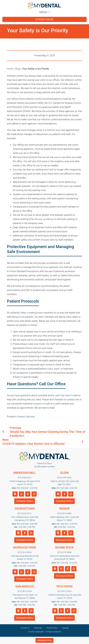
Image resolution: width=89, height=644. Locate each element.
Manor (64, 509)
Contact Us (25, 628)
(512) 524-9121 (25, 513)
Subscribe (38, 628)
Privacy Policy (52, 628)
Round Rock (64, 547)
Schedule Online (44, 19)
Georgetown (25, 509)
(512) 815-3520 (25, 552)
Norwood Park (25, 547)
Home (10, 69)
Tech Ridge (64, 586)
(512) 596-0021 (25, 478)
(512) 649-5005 (64, 478)
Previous (15, 428)
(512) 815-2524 (64, 591)
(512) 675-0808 (64, 552)
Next (5, 440)
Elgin (64, 473)
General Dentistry (26, 417)
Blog (18, 69)
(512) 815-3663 (64, 513)
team (68, 395)
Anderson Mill (25, 473)
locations (38, 404)
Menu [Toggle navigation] (44, 12)
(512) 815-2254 (25, 591)
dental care (53, 395)
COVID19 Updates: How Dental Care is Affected (33, 444)
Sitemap (65, 628)
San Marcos (25, 586)
